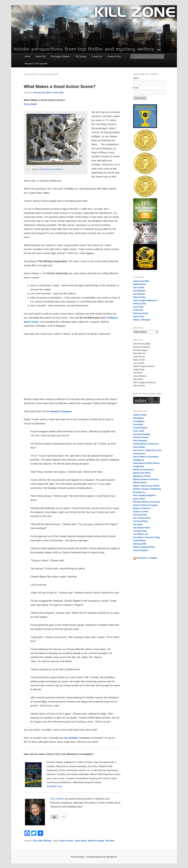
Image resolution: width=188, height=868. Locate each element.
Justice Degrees (141, 550)
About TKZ (41, 56)
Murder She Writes (142, 473)
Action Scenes (66, 841)
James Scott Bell (141, 281)
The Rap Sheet (140, 531)
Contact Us (97, 56)
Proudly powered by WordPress (102, 857)
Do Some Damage (142, 434)
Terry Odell (58, 93)
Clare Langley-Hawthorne (145, 300)
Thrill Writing (139, 541)
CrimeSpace (139, 421)
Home (28, 56)
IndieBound (139, 460)
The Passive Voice (142, 528)
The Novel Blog (140, 521)
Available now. (55, 786)
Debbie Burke (140, 284)
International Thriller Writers (146, 463)
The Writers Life (141, 534)
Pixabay (60, 169)
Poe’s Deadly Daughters (145, 495)
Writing (47, 841)
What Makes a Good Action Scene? (60, 86)
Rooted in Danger (96, 841)
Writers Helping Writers (144, 547)
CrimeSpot (138, 424)
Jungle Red (139, 466)
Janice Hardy (81, 841)
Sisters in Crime (141, 512)
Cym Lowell (139, 431)
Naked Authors (140, 483)
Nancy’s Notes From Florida (146, 486)
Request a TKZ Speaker (36, 64)
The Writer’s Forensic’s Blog (147, 537)
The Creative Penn (142, 518)
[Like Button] (54, 817)
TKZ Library (81, 56)
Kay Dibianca (139, 291)
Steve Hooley (139, 297)
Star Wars (110, 841)
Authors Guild (140, 415)
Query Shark (139, 499)
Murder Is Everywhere (144, 470)
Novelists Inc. (140, 492)
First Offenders (140, 441)
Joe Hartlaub (139, 294)
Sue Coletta (139, 288)
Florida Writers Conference (146, 444)
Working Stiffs (140, 544)
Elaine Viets (139, 317)
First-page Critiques (60, 56)
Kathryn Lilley (140, 304)
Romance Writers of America (147, 502)
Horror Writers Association (146, 457)
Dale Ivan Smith (141, 313)
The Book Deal (140, 515)
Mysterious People (142, 476)
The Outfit (138, 525)
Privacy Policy (114, 56)
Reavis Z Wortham (142, 320)
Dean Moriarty (46, 169)
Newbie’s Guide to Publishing (147, 489)
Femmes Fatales (141, 437)
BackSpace (138, 418)
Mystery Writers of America (146, 479)
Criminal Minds (140, 428)
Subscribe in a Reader (145, 558)
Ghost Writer (139, 447)
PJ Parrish (138, 310)
